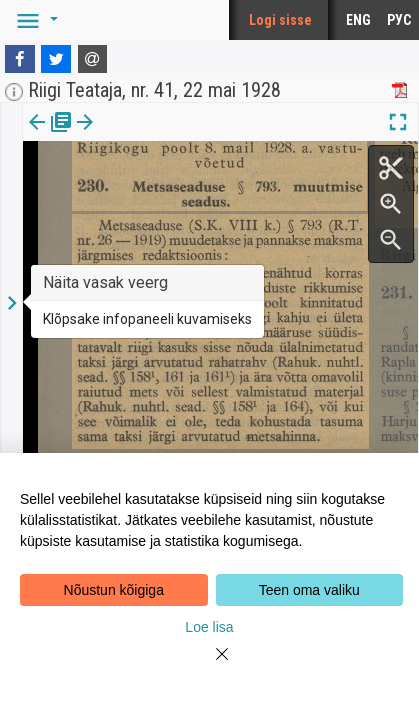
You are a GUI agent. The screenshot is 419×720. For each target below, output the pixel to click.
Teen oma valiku (309, 590)
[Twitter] (56, 59)
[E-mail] (93, 59)
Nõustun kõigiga (114, 590)
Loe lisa (209, 627)
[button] (34, 20)
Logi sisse (280, 20)
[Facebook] (20, 59)
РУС (399, 20)
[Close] (210, 666)
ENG (358, 20)
